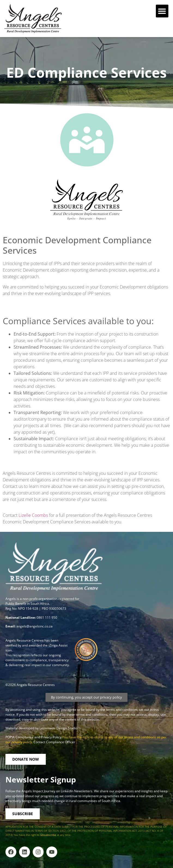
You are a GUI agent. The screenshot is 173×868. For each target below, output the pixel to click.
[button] (162, 11)
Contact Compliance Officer (54, 742)
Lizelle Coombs (33, 515)
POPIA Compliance (19, 737)
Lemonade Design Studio (58, 728)
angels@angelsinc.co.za (34, 626)
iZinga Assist (58, 645)
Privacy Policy (51, 737)
